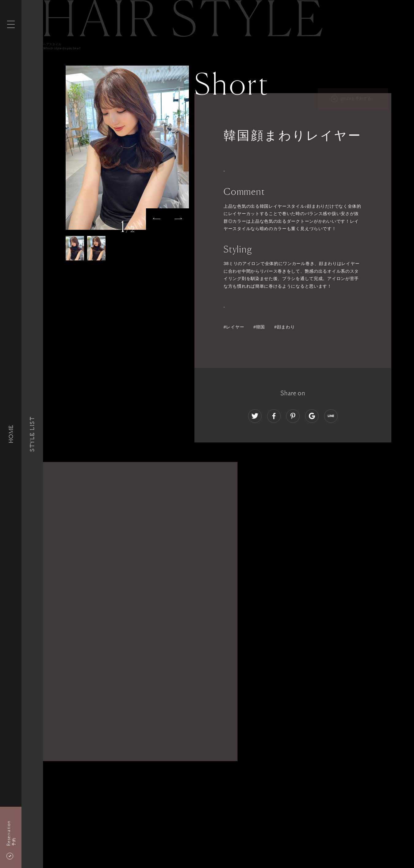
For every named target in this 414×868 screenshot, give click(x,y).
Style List (32, 434)
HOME (11, 434)
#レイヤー (234, 327)
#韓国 (259, 327)
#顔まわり (287, 327)
